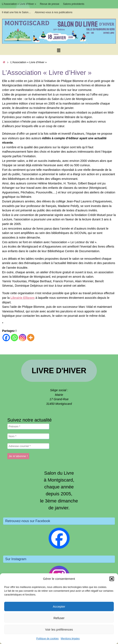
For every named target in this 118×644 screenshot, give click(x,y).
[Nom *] (28, 436)
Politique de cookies (47, 639)
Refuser (59, 618)
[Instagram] (23, 338)
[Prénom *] (28, 426)
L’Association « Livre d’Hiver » (19, 4)
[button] (112, 579)
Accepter (59, 606)
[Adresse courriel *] (28, 446)
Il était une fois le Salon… (16, 12)
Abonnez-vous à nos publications (54, 12)
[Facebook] (6, 338)
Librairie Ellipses (23, 298)
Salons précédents (74, 4)
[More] (31, 338)
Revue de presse (50, 4)
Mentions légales (70, 639)
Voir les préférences (59, 629)
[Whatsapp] (14, 338)
